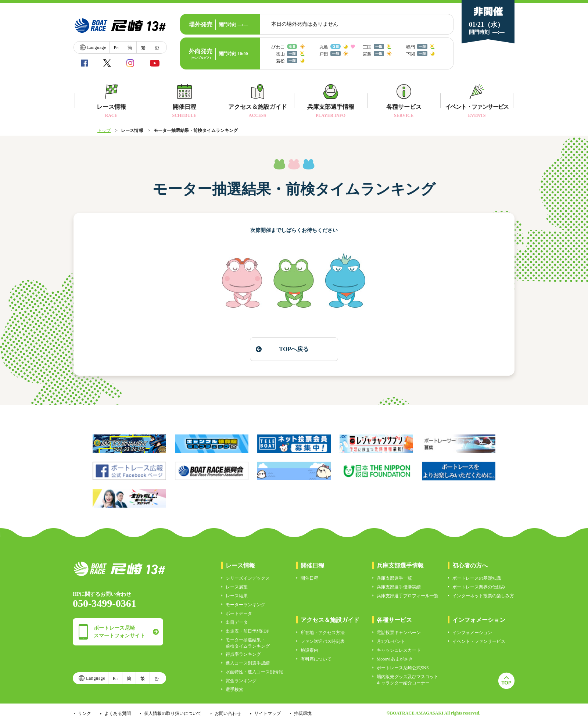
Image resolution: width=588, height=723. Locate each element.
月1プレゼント (391, 641)
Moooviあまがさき (395, 659)
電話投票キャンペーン (399, 633)
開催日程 (309, 578)
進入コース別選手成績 (248, 663)
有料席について (316, 659)
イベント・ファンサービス (479, 641)
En (116, 48)
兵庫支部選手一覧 (394, 578)
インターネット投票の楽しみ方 (483, 596)
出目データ (237, 622)
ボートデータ (239, 613)
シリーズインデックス (248, 578)
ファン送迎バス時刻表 (323, 641)
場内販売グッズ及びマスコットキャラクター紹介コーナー (408, 680)
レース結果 (237, 596)
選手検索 (234, 690)
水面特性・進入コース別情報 (254, 672)
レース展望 (237, 587)
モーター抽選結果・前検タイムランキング (248, 643)
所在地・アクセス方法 (323, 633)
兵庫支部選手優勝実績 (399, 587)
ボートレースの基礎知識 (477, 578)
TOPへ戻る (294, 349)
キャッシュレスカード (399, 650)
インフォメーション (472, 633)
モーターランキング (245, 605)
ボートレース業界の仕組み (479, 587)
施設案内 (309, 650)
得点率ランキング (243, 654)
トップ (104, 130)
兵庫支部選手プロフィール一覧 (408, 596)
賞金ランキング (241, 681)
